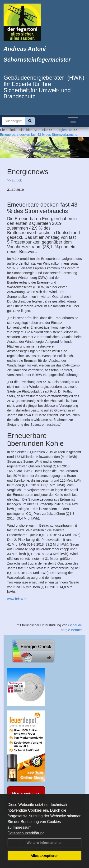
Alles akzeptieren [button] (45, 856)
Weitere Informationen (45, 843)
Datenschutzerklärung (26, 833)
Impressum (22, 827)
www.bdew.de (17, 599)
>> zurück (14, 180)
